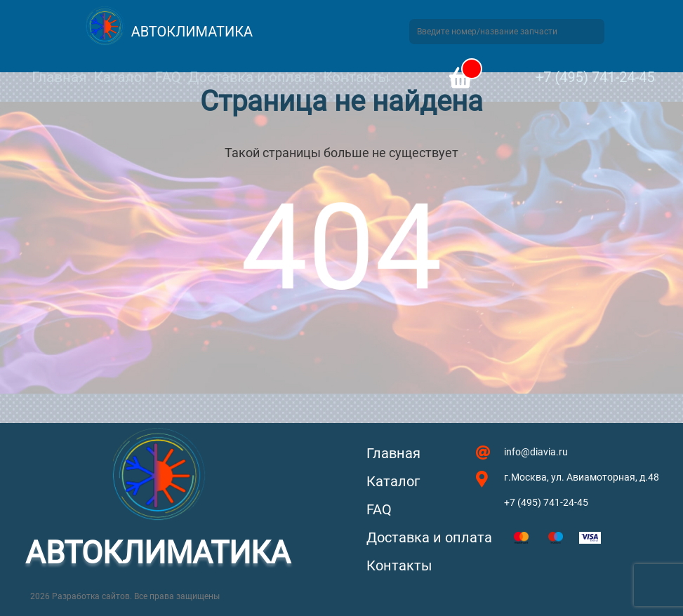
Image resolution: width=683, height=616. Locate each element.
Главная (59, 77)
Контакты (356, 77)
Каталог (120, 77)
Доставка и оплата (252, 77)
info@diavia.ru (536, 452)
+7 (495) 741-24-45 (595, 77)
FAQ (168, 77)
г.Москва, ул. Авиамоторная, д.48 (582, 477)
